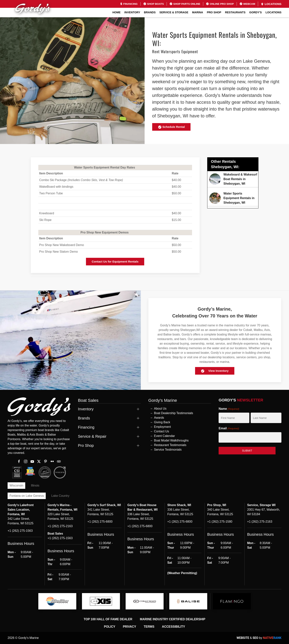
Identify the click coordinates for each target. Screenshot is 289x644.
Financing (129, 4)
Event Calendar (165, 436)
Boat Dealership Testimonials (174, 413)
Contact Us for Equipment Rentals (115, 261)
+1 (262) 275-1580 (220, 522)
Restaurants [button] (235, 12)
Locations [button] (273, 12)
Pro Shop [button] (214, 12)
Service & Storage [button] (174, 12)
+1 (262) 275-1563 (20, 531)
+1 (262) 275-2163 (60, 526)
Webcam (247, 4)
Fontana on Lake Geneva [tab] (27, 496)
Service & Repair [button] (92, 436)
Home (116, 12)
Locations (271, 4)
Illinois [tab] (35, 485)
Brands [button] (150, 12)
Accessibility (173, 627)
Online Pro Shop (220, 4)
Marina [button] (198, 12)
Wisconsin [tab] (16, 485)
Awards (159, 418)
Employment (163, 427)
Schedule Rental (171, 127)
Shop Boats (154, 4)
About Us (160, 409)
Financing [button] (86, 427)
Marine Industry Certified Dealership (173, 619)
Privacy (129, 627)
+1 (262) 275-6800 (100, 522)
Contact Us (162, 431)
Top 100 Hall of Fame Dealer (108, 619)
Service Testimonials (168, 450)
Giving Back (162, 422)
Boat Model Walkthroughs (171, 440)
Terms (149, 627)
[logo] (57, 601)
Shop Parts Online (185, 4)
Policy (110, 627)
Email (229, 429)
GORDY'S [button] (256, 12)
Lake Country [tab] (60, 496)
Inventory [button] (132, 12)
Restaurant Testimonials (170, 445)
